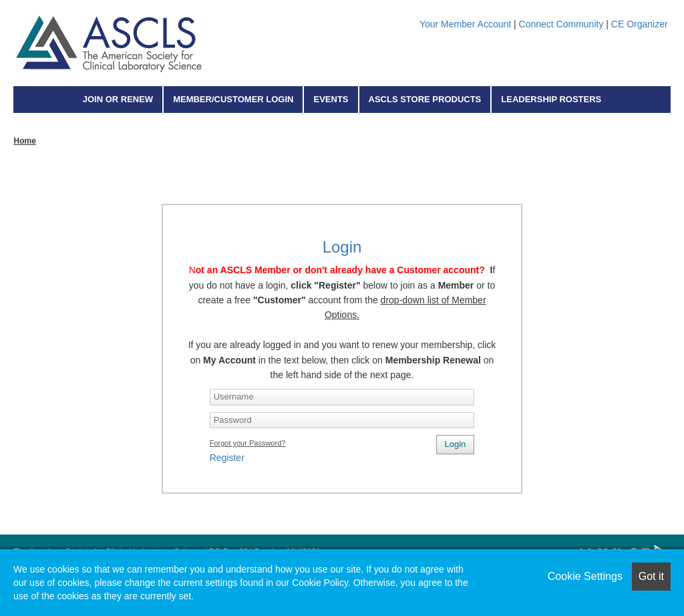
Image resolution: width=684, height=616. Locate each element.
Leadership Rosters (551, 99)
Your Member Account (465, 24)
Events (331, 99)
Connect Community (561, 24)
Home (24, 141)
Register (227, 458)
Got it (651, 576)
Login (456, 444)
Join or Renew (118, 99)
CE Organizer (640, 24)
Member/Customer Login (233, 99)
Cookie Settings (585, 576)
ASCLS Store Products (425, 99)
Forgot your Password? (248, 443)
